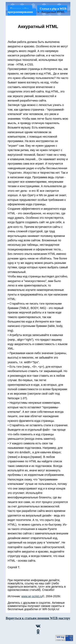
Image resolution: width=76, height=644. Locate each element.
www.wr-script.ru (32, 596)
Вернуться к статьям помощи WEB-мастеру (38, 618)
